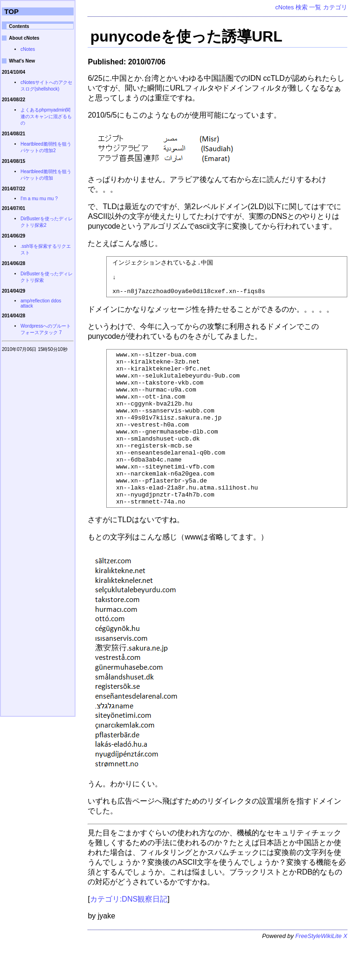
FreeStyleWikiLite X (321, 973)
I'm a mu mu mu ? (39, 199)
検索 (302, 7)
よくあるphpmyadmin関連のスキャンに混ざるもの (46, 116)
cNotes (284, 7)
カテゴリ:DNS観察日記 (129, 936)
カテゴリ (335, 7)
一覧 (315, 7)
